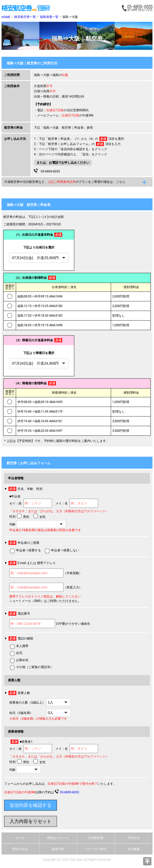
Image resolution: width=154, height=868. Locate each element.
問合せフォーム (58, 838)
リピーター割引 (96, 849)
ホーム (20, 838)
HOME (6, 17)
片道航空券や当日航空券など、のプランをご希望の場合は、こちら (65, 182)
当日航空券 (96, 838)
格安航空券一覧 (25, 17)
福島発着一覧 (49, 17)
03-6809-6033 (47, 171)
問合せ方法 (20, 849)
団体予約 (58, 849)
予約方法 (134, 838)
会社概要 (134, 849)
